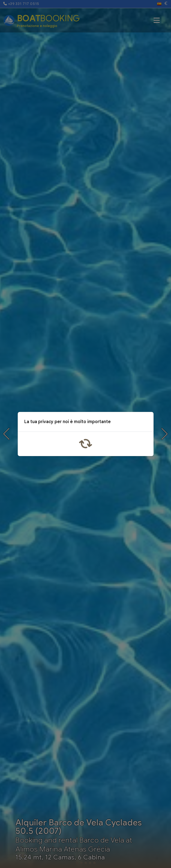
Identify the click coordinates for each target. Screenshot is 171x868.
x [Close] (145, 423)
